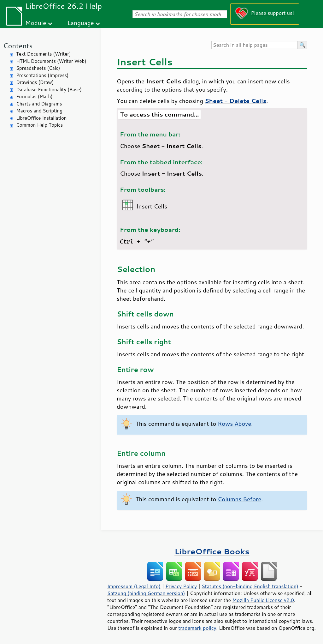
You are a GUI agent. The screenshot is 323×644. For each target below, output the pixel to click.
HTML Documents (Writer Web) (51, 61)
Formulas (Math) (34, 96)
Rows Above (234, 424)
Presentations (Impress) (42, 75)
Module (36, 23)
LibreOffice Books (212, 551)
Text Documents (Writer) (44, 54)
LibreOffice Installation (41, 118)
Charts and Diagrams (39, 104)
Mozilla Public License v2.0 (263, 600)
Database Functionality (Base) (49, 90)
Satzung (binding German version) (146, 593)
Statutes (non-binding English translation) (250, 586)
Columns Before (239, 499)
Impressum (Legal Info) (134, 586)
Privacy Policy (181, 586)
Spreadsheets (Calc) (38, 68)
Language (81, 23)
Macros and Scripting (39, 111)
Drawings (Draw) (35, 82)
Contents (18, 46)
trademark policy (197, 628)
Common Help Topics (39, 125)
